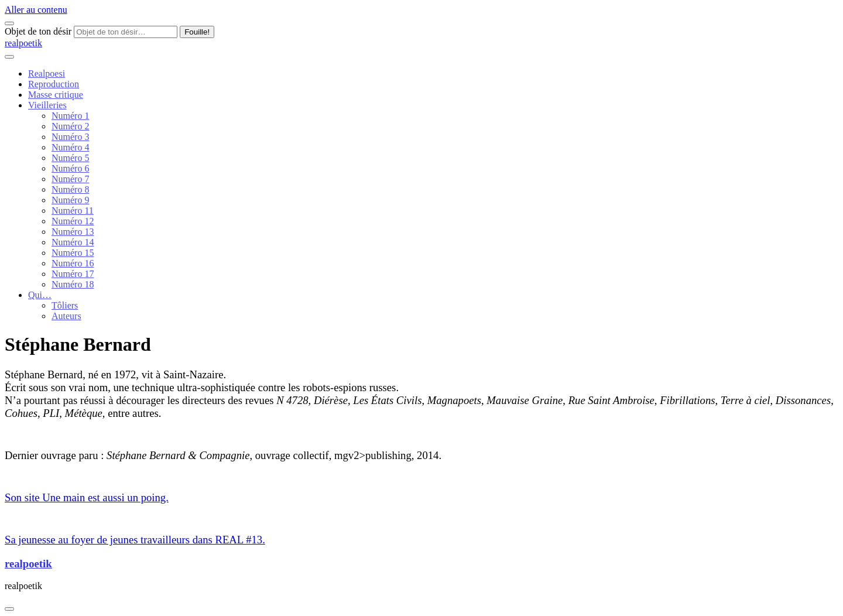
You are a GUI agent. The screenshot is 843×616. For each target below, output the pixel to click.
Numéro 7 (70, 179)
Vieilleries (47, 105)
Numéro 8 (70, 189)
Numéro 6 (70, 168)
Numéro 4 (70, 147)
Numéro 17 (73, 274)
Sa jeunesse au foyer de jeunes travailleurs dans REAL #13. (135, 540)
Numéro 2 (70, 126)
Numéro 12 (73, 221)
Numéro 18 (73, 284)
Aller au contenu (36, 10)
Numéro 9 (70, 200)
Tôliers (65, 305)
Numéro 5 (70, 158)
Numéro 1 (70, 116)
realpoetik (23, 43)
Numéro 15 (73, 253)
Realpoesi (47, 73)
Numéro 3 (70, 137)
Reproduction (54, 84)
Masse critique (56, 95)
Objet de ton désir (38, 31)
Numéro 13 (73, 232)
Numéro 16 (73, 263)
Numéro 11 (73, 211)
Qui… (40, 295)
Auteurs (66, 316)
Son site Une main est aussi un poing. (87, 497)
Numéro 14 (73, 242)
